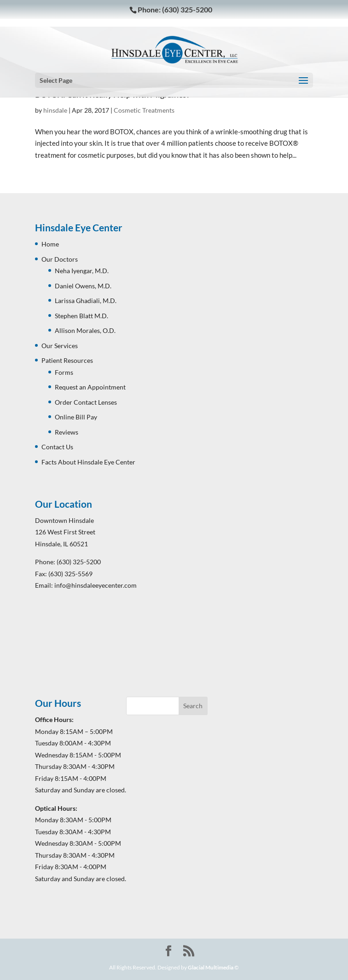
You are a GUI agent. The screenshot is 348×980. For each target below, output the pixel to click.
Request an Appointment (90, 387)
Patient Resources (67, 360)
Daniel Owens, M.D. (83, 286)
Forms (64, 372)
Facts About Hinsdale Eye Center (88, 462)
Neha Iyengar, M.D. (82, 271)
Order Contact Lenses (86, 402)
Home (50, 244)
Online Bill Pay (76, 417)
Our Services (60, 346)
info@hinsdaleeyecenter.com (96, 585)
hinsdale (55, 110)
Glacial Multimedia (211, 967)
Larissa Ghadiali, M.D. (86, 301)
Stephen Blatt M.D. (81, 316)
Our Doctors (60, 259)
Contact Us (57, 447)
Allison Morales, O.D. (85, 330)
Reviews (67, 432)
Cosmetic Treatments (144, 110)
